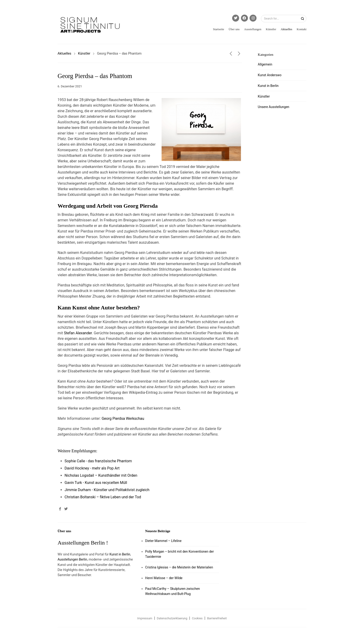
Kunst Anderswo (270, 75)
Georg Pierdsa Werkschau (123, 418)
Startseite (218, 29)
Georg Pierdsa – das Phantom (95, 76)
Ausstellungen (253, 29)
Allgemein (265, 64)
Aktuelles (286, 29)
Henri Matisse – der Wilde (164, 578)
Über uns (234, 29)
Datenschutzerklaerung (172, 618)
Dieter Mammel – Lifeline (163, 541)
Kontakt (302, 29)
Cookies (197, 618)
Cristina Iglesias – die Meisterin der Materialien (179, 567)
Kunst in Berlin (268, 86)
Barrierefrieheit (217, 618)
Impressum (145, 618)
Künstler (271, 29)
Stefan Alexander (78, 333)
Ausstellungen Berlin (72, 559)
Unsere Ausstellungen (274, 107)
